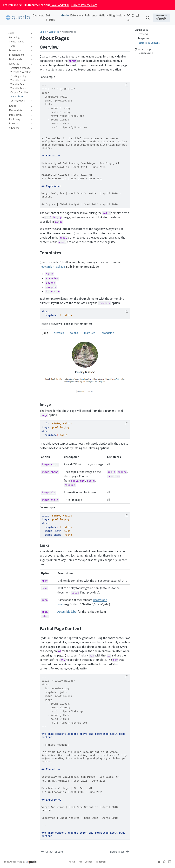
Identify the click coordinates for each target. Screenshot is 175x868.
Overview (143, 34)
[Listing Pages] (120, 852)
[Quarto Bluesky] (128, 15)
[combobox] (148, 18)
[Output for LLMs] (52, 852)
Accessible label (67, 612)
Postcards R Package (52, 267)
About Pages (69, 32)
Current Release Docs (84, 5)
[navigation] (31, 33)
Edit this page (143, 50)
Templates (143, 38)
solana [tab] (74, 333)
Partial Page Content (149, 43)
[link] (121, 15)
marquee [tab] (90, 333)
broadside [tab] (108, 333)
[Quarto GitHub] (133, 15)
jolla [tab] (45, 333)
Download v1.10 (60, 5)
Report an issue (144, 53)
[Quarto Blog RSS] (137, 15)
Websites (54, 32)
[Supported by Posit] (161, 18)
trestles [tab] (59, 333)
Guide (43, 32)
